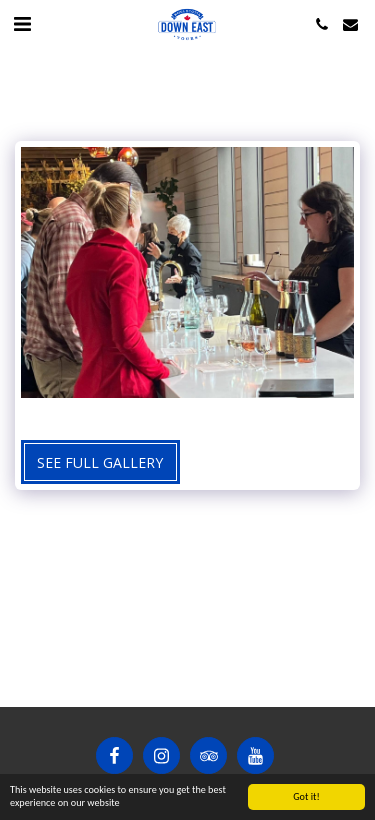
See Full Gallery (100, 462)
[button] (22, 23)
